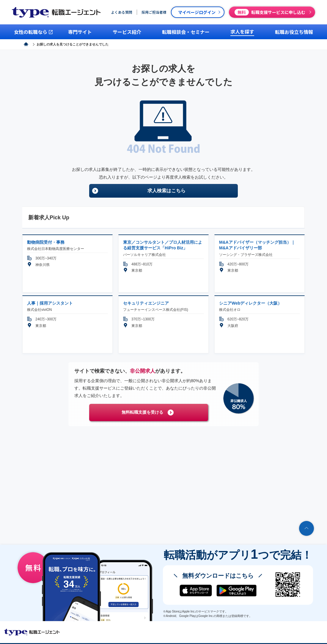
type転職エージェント (46, 44)
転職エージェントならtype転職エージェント (32, 632)
